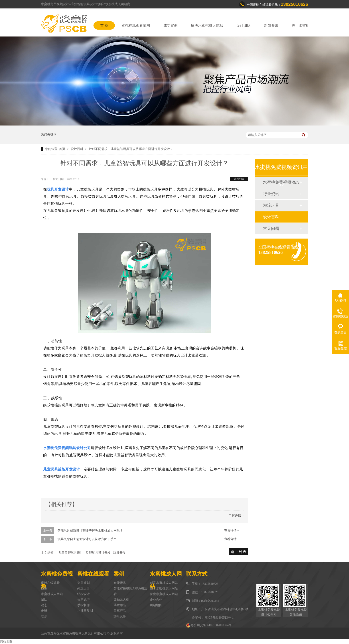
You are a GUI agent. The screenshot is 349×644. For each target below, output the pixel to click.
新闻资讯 (271, 25)
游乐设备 (120, 616)
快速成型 (83, 600)
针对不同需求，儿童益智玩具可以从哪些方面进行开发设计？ (131, 149)
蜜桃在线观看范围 (136, 25)
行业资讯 (271, 194)
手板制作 (83, 605)
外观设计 (83, 588)
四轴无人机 (121, 600)
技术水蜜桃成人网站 (164, 588)
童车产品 (120, 611)
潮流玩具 (271, 205)
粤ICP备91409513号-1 (219, 618)
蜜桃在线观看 (50, 583)
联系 (44, 616)
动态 (44, 605)
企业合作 (156, 600)
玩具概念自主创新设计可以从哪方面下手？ (87, 539)
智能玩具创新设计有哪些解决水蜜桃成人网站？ (90, 531)
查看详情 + (232, 531)
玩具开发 (120, 553)
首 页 (104, 25)
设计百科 (77, 149)
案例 (44, 588)
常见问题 (271, 229)
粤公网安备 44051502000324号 (209, 625)
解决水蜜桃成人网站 (207, 25)
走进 (44, 611)
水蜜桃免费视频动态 (281, 182)
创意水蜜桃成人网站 (164, 583)
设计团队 (243, 25)
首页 (63, 149)
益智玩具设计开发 (98, 553)
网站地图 (156, 605)
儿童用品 (120, 605)
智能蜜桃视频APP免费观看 (130, 591)
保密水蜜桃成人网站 (164, 594)
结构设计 (83, 594)
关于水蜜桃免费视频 (308, 25)
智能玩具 (120, 583)
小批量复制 (85, 611)
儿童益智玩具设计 (71, 553)
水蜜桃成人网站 (52, 594)
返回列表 (239, 179)
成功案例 (170, 25)
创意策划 (83, 583)
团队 (44, 600)
